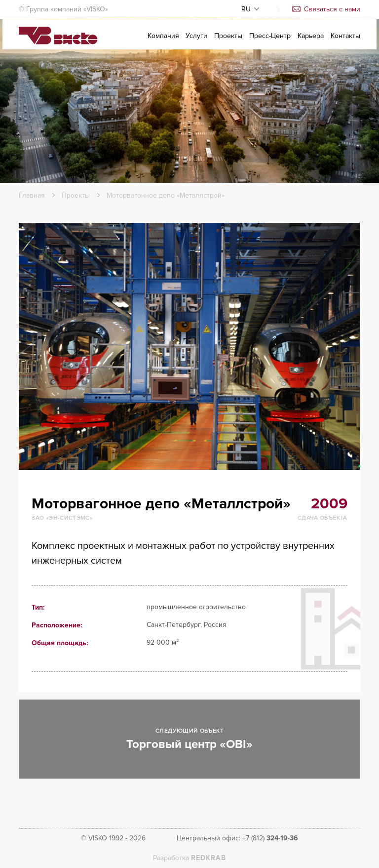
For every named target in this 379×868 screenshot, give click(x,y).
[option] (189, 346)
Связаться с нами (326, 9)
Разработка (189, 858)
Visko (58, 43)
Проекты (228, 43)
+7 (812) (270, 838)
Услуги (196, 43)
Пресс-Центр (270, 43)
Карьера (311, 43)
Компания (163, 43)
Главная (32, 195)
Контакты (345, 43)
